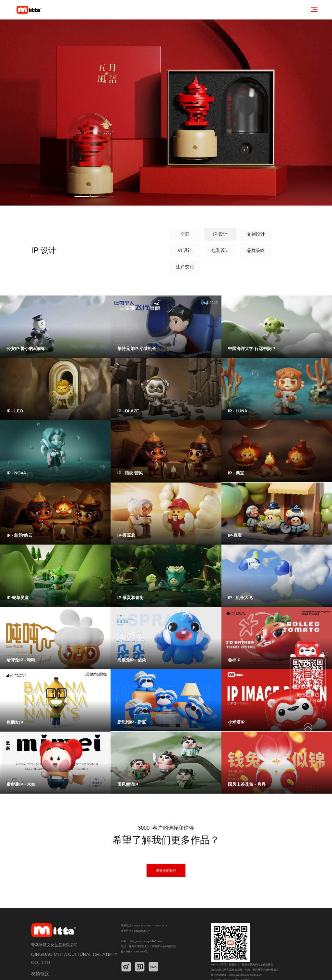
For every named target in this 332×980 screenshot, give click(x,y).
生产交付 (103, 251)
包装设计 (245, 234)
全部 (103, 234)
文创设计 (174, 234)
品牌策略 (281, 234)
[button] (50, 196)
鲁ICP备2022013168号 (134, 937)
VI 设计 (210, 234)
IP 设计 (139, 234)
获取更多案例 (166, 856)
